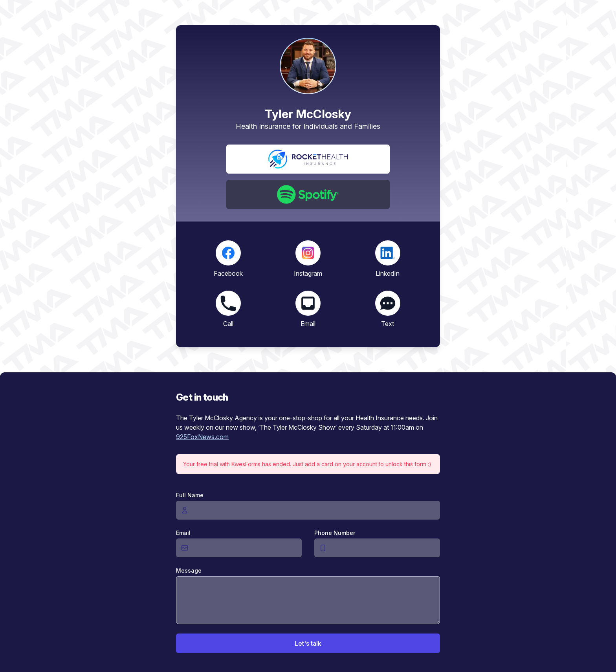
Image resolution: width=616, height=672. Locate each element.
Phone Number (335, 533)
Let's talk (308, 643)
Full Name (190, 495)
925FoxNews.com (202, 437)
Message (189, 570)
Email (183, 533)
